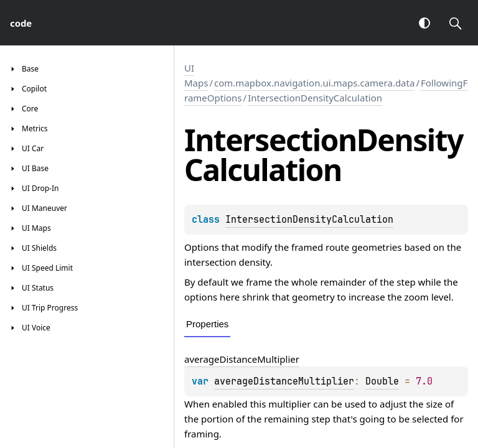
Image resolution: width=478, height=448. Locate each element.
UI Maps (196, 75)
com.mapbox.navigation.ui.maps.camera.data (314, 83)
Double (382, 381)
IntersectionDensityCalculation (315, 98)
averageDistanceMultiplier (242, 359)
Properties (207, 324)
